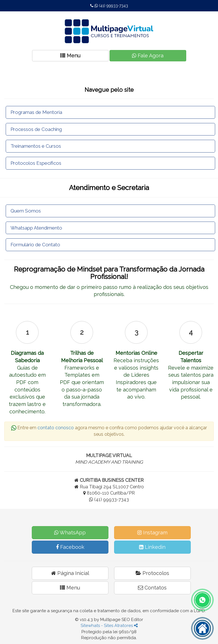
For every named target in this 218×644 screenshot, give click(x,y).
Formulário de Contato (35, 245)
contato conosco (56, 428)
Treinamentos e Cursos (36, 146)
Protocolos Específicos (36, 163)
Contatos (152, 588)
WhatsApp (70, 533)
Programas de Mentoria (36, 112)
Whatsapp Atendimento (36, 228)
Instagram (152, 533)
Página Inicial (70, 573)
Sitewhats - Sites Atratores (109, 626)
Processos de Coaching (36, 129)
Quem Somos (26, 211)
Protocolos (152, 573)
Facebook (70, 547)
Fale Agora (148, 56)
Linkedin (152, 547)
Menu (70, 588)
